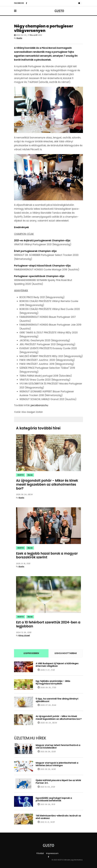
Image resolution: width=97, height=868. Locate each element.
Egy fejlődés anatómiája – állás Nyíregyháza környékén (53, 682)
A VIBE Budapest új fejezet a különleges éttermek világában (57, 665)
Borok (33, 35)
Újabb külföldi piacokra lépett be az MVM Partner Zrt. (58, 782)
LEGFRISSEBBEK (31, 653)
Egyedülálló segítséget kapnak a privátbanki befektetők (54, 799)
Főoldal (40, 853)
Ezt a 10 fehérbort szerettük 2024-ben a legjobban (48, 624)
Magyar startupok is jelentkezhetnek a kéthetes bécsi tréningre (57, 764)
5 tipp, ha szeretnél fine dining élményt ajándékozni (57, 700)
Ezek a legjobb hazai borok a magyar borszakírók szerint (47, 555)
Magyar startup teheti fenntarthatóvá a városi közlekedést (58, 746)
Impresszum (52, 853)
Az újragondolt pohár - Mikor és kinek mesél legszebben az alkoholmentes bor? (47, 484)
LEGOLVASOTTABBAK (66, 653)
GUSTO (21, 475)
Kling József (24, 635)
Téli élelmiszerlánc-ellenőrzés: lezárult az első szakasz (58, 817)
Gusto (19, 38)
